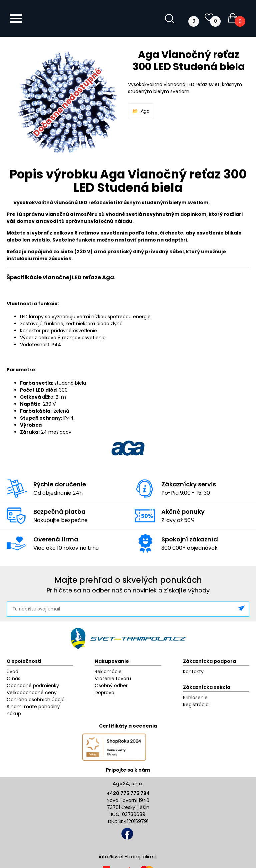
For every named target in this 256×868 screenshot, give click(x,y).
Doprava (104, 693)
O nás (13, 679)
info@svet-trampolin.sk (128, 856)
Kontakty (193, 672)
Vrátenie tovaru (113, 679)
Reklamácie (108, 672)
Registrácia (196, 705)
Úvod (12, 672)
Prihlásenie (195, 698)
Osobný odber (111, 686)
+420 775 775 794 (128, 793)
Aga (145, 111)
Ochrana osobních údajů (36, 700)
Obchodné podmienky (33, 686)
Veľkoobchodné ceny (32, 693)
